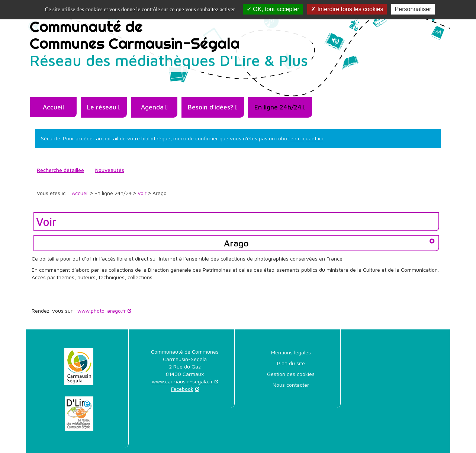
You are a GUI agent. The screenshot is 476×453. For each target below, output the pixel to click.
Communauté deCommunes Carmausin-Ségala (169, 43)
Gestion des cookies (291, 374)
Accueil (53, 107)
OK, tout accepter (273, 9)
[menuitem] (53, 107)
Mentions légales (291, 352)
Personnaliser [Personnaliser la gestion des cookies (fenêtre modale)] (413, 9)
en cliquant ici (307, 138)
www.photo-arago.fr (102, 311)
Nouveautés (110, 170)
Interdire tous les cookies (347, 9)
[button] (104, 107)
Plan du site (291, 363)
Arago (236, 243)
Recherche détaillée (60, 170)
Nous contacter (291, 385)
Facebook (182, 389)
